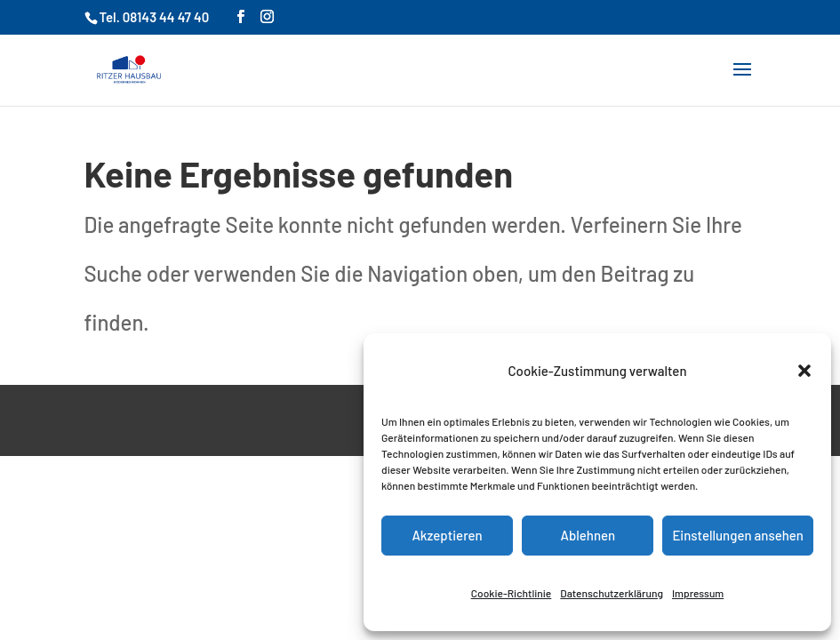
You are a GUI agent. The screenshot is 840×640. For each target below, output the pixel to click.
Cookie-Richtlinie (512, 593)
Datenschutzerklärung (612, 593)
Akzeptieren (447, 535)
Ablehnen (588, 535)
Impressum (698, 593)
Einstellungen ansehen (738, 535)
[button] (804, 371)
